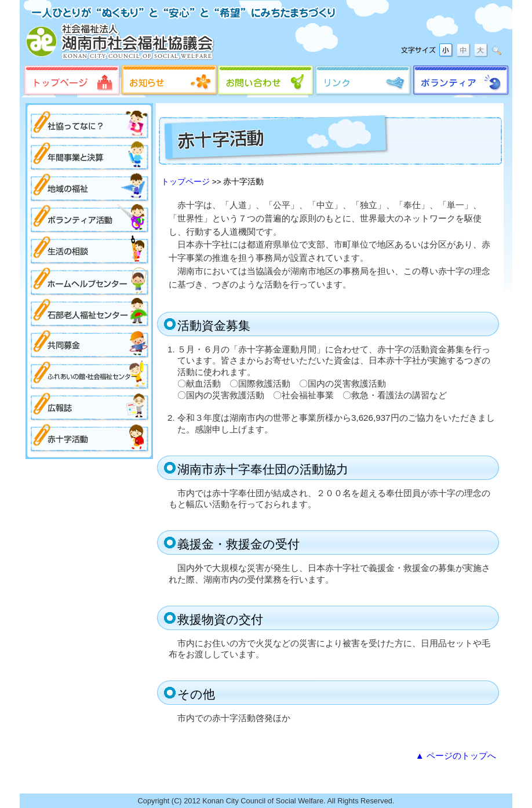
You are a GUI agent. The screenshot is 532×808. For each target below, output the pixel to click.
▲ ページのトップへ (456, 756)
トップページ (185, 182)
